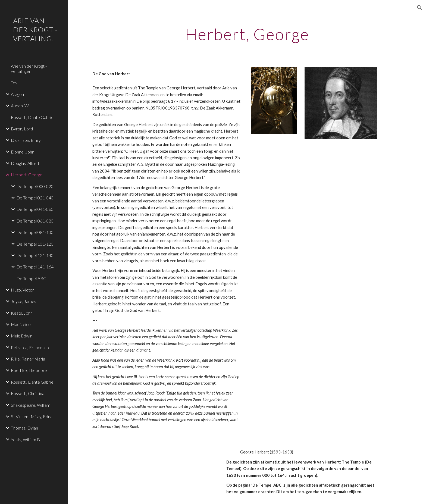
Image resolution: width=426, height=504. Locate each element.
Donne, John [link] (23, 152)
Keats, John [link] (22, 313)
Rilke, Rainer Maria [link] (28, 359)
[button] (419, 8)
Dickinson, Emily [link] (26, 140)
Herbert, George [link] (27, 175)
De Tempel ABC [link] (31, 278)
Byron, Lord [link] (22, 129)
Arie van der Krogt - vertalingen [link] (29, 68)
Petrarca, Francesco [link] (30, 347)
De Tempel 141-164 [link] (35, 267)
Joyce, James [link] (24, 301)
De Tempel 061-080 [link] (35, 221)
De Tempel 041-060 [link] (35, 209)
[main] (247, 34)
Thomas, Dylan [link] (24, 428)
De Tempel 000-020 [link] (35, 186)
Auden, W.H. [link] (22, 106)
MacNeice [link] (21, 324)
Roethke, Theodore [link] (29, 370)
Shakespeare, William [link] (31, 405)
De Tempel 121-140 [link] (35, 255)
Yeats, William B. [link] (26, 439)
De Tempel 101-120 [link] (35, 244)
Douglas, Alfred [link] (25, 163)
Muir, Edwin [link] (22, 336)
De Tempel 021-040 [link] (35, 198)
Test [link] (15, 82)
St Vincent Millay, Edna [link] (32, 416)
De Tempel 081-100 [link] (35, 232)
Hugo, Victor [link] (22, 290)
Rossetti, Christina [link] (28, 393)
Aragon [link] (17, 94)
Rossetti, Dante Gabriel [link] (33, 117)
